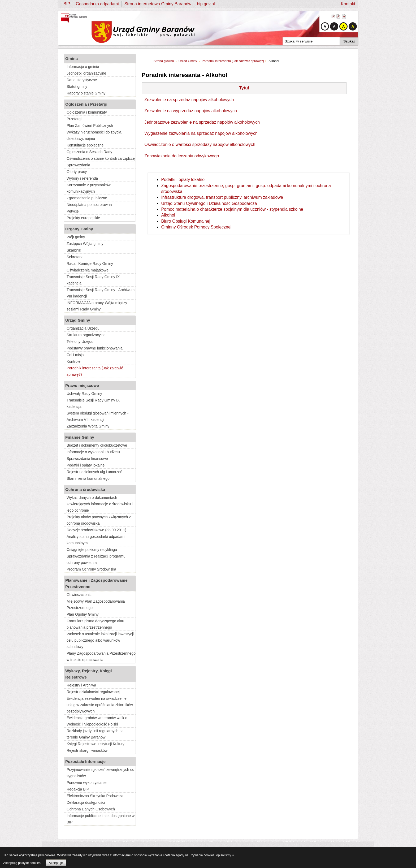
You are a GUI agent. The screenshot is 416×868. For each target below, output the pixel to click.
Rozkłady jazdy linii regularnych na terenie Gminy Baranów (95, 734)
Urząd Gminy (78, 320)
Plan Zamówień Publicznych (90, 126)
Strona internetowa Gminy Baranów (158, 4)
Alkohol (168, 215)
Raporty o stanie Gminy (86, 93)
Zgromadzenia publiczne (87, 198)
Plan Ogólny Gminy (83, 614)
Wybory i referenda (82, 178)
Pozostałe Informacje (85, 761)
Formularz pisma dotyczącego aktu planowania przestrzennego (95, 624)
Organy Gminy (79, 229)
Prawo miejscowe (82, 385)
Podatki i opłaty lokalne (86, 465)
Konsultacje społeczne (85, 145)
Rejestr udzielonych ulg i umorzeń (94, 472)
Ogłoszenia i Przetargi (86, 104)
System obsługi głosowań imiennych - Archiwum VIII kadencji (97, 416)
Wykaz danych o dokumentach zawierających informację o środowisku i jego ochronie (100, 504)
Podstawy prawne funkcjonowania (95, 348)
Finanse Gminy (80, 437)
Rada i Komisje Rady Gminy (90, 264)
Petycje (73, 211)
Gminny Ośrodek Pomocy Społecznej (196, 227)
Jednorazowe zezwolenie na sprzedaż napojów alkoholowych (202, 122)
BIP (67, 4)
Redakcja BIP (78, 789)
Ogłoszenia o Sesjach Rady (89, 152)
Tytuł (244, 88)
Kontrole (73, 361)
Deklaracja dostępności (86, 802)
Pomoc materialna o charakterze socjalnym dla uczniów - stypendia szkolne (232, 209)
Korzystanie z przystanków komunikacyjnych (89, 188)
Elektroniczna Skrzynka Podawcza (95, 796)
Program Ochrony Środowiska (91, 569)
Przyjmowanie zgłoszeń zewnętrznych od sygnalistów (100, 773)
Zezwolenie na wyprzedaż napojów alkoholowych (191, 111)
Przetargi (74, 119)
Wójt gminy (76, 237)
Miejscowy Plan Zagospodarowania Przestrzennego (96, 604)
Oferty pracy (77, 172)
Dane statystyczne (82, 80)
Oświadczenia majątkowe (88, 270)
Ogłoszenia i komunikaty (87, 112)
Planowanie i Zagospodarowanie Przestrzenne (96, 583)
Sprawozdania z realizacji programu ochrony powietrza (96, 559)
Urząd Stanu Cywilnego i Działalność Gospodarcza (209, 203)
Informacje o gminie (83, 67)
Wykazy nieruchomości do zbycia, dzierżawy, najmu (94, 135)
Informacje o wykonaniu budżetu (93, 452)
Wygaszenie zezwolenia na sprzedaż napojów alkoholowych (201, 133)
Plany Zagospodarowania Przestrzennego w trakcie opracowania (101, 657)
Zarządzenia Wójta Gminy (88, 426)
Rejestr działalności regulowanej (93, 692)
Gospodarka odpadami (97, 4)
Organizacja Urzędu (83, 328)
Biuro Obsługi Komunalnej (186, 221)
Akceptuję (56, 863)
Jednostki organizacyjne (86, 73)
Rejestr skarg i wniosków (87, 750)
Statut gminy (77, 87)
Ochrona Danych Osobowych (91, 809)
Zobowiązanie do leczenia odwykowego (182, 156)
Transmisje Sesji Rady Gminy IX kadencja (93, 280)
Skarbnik (74, 250)
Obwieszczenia (79, 595)
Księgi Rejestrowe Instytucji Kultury (96, 744)
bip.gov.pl (206, 4)
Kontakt (348, 4)
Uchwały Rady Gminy (84, 394)
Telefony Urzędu (80, 342)
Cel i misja (75, 355)
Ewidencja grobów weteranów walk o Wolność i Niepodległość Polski (97, 721)
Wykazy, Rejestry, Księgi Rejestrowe (89, 674)
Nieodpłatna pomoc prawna (89, 205)
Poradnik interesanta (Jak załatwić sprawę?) (95, 371)
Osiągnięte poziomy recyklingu (92, 550)
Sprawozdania (78, 165)
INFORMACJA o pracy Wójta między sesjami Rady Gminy (97, 306)
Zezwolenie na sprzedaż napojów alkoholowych (189, 100)
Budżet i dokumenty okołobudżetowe (97, 445)
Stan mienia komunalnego (88, 478)
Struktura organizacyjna (86, 335)
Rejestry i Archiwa (81, 685)
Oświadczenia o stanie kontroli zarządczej (101, 158)
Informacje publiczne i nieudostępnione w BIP (101, 819)
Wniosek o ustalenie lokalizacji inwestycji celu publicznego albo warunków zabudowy (100, 640)
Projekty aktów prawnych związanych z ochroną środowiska (99, 520)
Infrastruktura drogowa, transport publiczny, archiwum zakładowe (222, 197)
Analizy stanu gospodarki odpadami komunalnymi (96, 540)
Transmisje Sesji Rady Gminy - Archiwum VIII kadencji (101, 293)
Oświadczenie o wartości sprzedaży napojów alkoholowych (200, 144)
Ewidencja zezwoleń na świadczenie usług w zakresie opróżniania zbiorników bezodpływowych (100, 705)
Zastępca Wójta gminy (85, 244)
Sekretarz (75, 257)
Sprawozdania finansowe (87, 459)
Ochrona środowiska (85, 489)
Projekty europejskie (83, 218)
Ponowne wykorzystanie (86, 783)
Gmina (71, 59)
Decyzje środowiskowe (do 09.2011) (96, 530)
